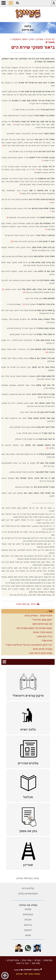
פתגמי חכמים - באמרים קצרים (38, 616)
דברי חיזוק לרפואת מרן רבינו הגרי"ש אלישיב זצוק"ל (29, 645)
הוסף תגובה (21, 604)
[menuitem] (28, 684)
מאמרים (50, 42)
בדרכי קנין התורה (45, 636)
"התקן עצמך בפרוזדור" (42, 620)
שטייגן (40, 39)
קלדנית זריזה (28, 888)
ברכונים (28, 925)
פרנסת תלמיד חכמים (43, 632)
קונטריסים (28, 914)
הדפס (33, 604)
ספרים (28, 909)
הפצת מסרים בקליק (28, 894)
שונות (28, 935)
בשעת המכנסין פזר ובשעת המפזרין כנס (34, 628)
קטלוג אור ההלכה (28, 905)
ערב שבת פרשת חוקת (42, 624)
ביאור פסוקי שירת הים (33, 47)
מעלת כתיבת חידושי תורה (41, 653)
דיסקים (28, 930)
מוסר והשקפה (19, 39)
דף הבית (50, 39)
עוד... (49, 611)
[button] (17, 3)
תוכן (32, 39)
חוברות (28, 920)
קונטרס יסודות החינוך (42, 649)
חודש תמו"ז (47, 641)
